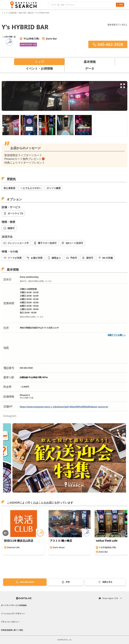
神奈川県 (22, 13)
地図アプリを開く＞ (117, 335)
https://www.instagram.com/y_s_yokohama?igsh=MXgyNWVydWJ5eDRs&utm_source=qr (64, 407)
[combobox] (82, 5)
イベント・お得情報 (39, 68)
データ (90, 68)
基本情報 (90, 62)
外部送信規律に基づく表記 (12, 630)
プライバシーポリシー (10, 622)
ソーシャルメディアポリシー (13, 613)
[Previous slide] (6, 533)
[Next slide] (123, 533)
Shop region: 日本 (110, 598)
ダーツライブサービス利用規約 (14, 605)
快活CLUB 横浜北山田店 (19, 541)
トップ (5, 13)
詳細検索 (13, 13)
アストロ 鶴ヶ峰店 (61, 541)
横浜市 (31, 13)
